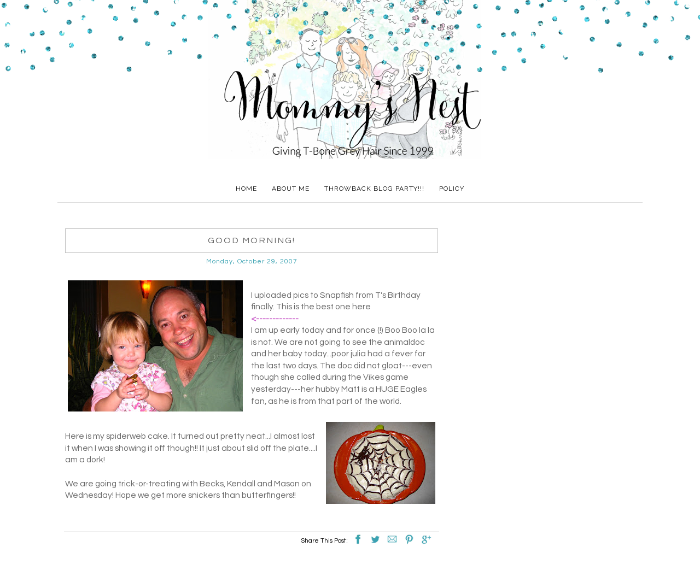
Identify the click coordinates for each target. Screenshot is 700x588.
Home (246, 189)
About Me (291, 189)
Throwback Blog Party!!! (374, 189)
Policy (452, 189)
